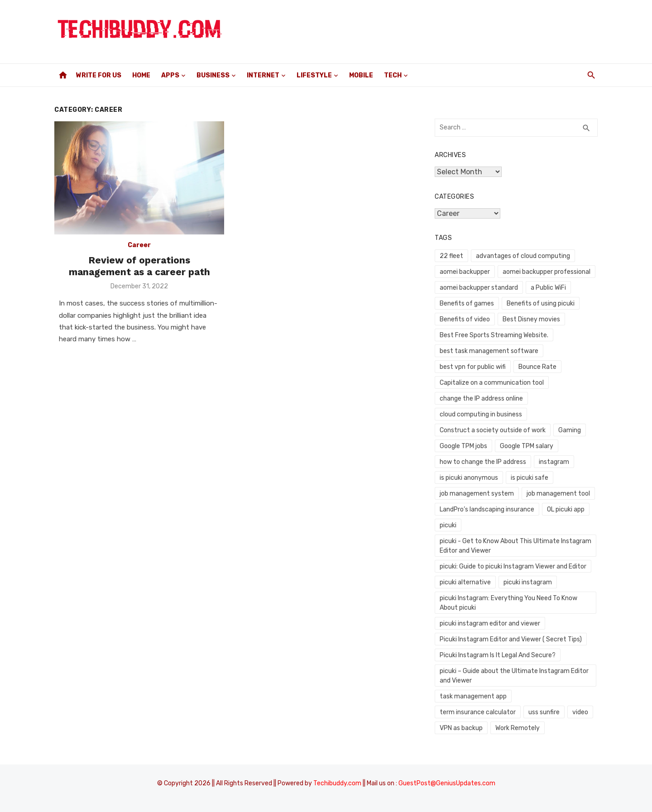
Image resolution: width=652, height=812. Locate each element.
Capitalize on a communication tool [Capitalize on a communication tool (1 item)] (492, 383)
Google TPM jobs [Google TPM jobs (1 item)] (463, 446)
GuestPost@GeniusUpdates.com (447, 783)
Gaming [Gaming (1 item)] (570, 430)
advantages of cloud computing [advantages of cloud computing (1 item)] (523, 256)
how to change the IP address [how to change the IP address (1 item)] (483, 462)
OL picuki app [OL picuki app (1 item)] (566, 509)
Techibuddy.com (337, 783)
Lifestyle (314, 75)
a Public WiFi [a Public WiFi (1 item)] (548, 288)
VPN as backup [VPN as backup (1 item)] (461, 728)
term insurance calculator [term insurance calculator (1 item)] (478, 712)
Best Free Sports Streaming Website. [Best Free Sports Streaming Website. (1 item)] (494, 335)
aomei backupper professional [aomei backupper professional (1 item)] (547, 272)
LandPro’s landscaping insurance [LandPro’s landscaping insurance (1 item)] (487, 509)
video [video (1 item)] (580, 712)
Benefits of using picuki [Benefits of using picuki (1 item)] (541, 303)
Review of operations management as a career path (139, 266)
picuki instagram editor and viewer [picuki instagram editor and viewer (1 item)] (490, 623)
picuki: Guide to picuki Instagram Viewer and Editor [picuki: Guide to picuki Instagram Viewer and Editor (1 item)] (513, 566)
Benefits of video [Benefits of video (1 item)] (465, 319)
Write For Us (99, 75)
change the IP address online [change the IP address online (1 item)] (481, 399)
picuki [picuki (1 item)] (448, 525)
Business (213, 75)
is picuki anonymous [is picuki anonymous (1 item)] (469, 478)
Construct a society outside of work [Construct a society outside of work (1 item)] (493, 430)
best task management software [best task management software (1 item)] (489, 351)
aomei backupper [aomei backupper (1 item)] (465, 272)
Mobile (361, 75)
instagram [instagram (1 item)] (554, 462)
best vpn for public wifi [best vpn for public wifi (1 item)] (473, 367)
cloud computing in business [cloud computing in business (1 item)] (481, 414)
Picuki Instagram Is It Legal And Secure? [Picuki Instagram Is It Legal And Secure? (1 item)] (498, 655)
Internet (263, 75)
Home (141, 75)
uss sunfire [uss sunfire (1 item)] (544, 712)
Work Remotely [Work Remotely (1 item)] (518, 728)
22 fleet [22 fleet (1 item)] (451, 256)
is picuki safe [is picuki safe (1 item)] (530, 478)
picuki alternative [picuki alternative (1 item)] (465, 582)
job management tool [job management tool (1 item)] (558, 494)
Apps (170, 75)
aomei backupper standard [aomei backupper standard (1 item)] (479, 288)
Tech (393, 75)
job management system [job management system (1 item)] (477, 494)
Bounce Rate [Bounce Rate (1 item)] (537, 367)
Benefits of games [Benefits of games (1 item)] (467, 303)
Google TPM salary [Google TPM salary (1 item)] (527, 446)
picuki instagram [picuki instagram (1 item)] (528, 582)
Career (139, 245)
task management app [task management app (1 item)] (473, 696)
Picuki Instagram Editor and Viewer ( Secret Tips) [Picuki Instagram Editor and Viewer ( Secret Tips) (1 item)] (511, 639)
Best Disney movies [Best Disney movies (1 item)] (531, 319)
